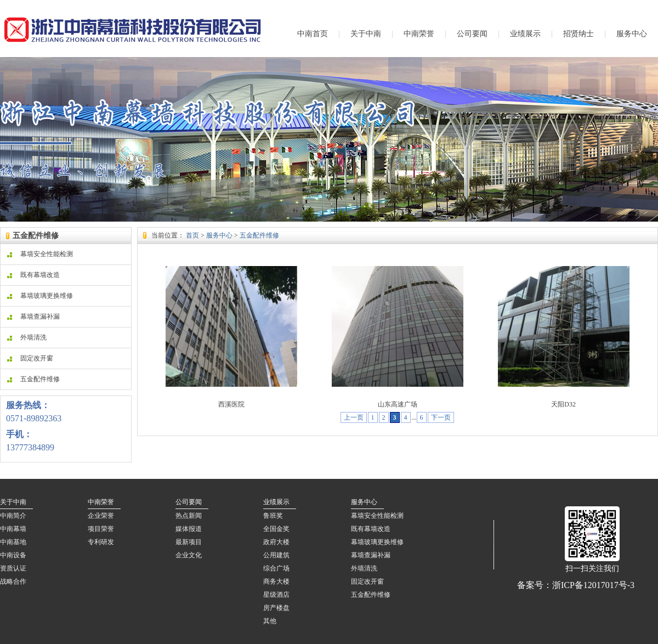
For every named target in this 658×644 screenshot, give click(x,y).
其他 (270, 621)
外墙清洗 (27, 337)
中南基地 (13, 542)
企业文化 (189, 555)
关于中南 (366, 34)
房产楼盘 (276, 608)
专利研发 (101, 542)
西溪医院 (231, 404)
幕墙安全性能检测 (40, 254)
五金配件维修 (33, 379)
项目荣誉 (101, 529)
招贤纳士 (578, 34)
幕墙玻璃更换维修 (40, 296)
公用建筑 (276, 555)
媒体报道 (189, 529)
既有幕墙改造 (33, 275)
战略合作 (13, 581)
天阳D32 (563, 404)
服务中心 (632, 34)
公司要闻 (472, 34)
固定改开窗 (30, 358)
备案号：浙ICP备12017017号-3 (576, 585)
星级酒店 (276, 595)
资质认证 (13, 568)
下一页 (441, 417)
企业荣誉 (101, 516)
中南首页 (313, 34)
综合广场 (276, 568)
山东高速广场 (398, 404)
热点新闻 (189, 516)
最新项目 (189, 542)
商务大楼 (276, 581)
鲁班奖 (273, 516)
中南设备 (13, 555)
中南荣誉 (419, 34)
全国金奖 (276, 529)
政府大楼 (276, 542)
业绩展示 (525, 34)
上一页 (354, 417)
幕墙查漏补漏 (33, 317)
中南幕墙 (13, 529)
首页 (192, 235)
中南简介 (13, 516)
